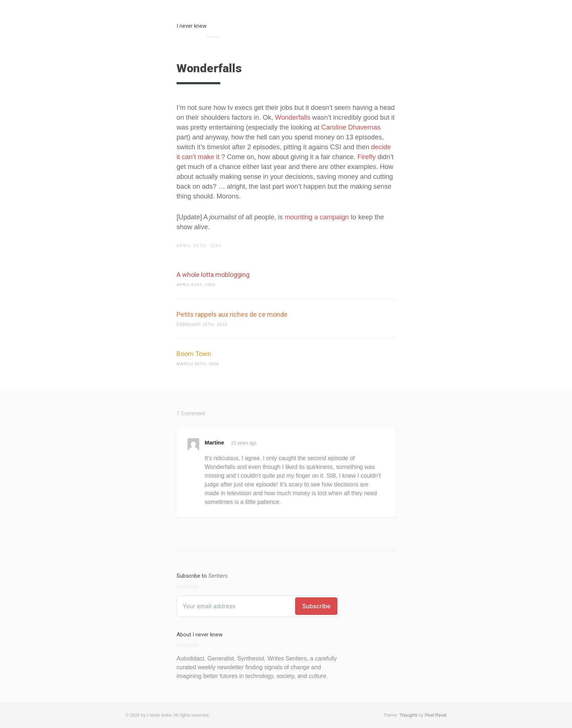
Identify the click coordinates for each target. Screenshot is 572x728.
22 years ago (244, 443)
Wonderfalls (293, 117)
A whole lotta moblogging (213, 275)
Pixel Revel (436, 715)
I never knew (192, 26)
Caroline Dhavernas (351, 127)
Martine (214, 442)
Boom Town (194, 354)
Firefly (367, 157)
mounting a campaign (317, 217)
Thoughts (409, 715)
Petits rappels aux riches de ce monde (232, 314)
